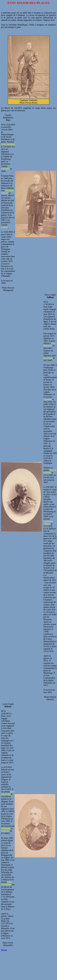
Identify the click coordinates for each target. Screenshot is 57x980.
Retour (4, 950)
